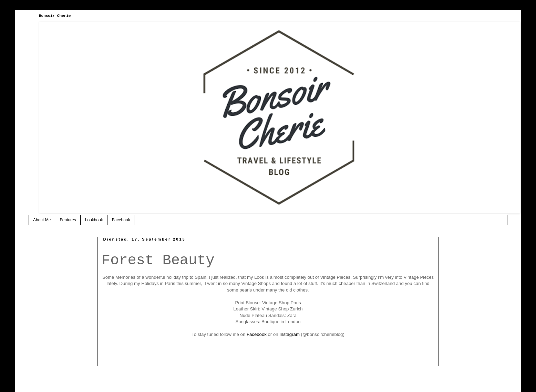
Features (68, 220)
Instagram (290, 334)
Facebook (121, 220)
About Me (42, 220)
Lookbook (94, 220)
